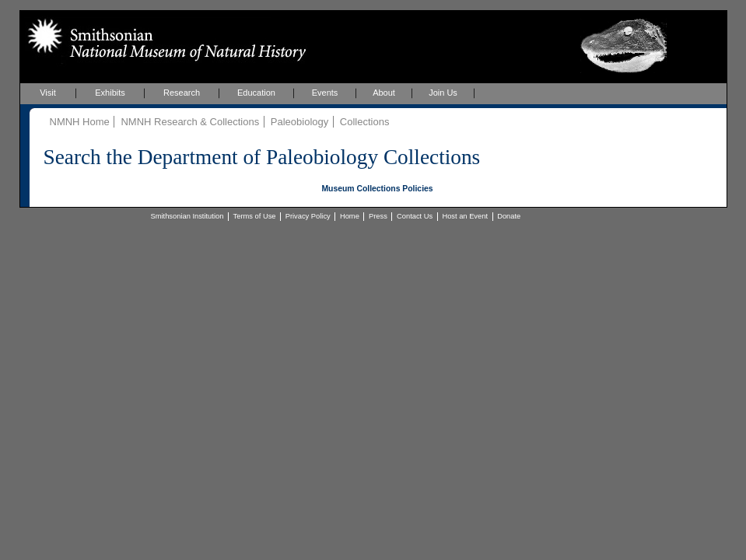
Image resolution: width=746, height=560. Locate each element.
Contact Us (415, 216)
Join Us (443, 93)
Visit (48, 93)
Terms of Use (255, 216)
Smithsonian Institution (187, 216)
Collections (365, 122)
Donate (509, 216)
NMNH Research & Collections (190, 122)
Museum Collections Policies (377, 189)
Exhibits (110, 93)
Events (325, 93)
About (384, 93)
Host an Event (465, 216)
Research (182, 93)
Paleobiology (299, 122)
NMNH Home (80, 122)
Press (378, 216)
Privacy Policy (308, 216)
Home (350, 216)
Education (256, 93)
